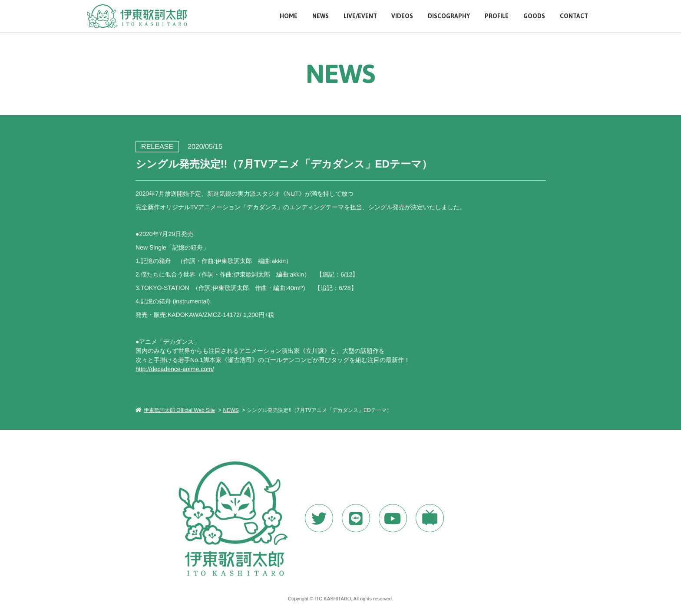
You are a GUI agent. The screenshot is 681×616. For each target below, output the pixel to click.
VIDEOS (402, 16)
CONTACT (574, 16)
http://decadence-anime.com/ (174, 369)
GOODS (534, 16)
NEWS (321, 16)
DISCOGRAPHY (449, 16)
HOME (289, 16)
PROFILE (497, 16)
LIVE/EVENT (360, 16)
